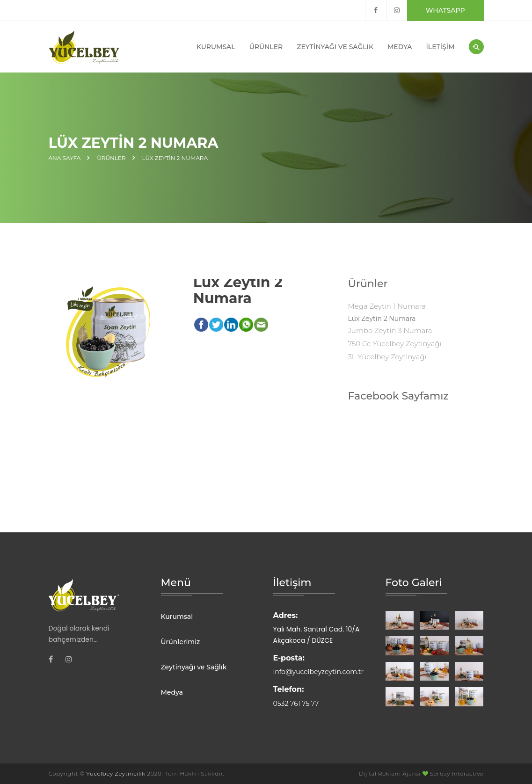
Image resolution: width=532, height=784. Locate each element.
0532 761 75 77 (296, 704)
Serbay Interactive (457, 773)
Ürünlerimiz (181, 642)
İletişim (441, 47)
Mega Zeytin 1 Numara (386, 306)
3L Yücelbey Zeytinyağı (387, 357)
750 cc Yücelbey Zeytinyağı (394, 344)
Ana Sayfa (65, 158)
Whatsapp (445, 10)
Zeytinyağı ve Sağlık (335, 47)
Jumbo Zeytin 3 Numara (390, 330)
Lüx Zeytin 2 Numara (175, 158)
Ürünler (266, 47)
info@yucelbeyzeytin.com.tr (319, 672)
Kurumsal (216, 47)
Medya (400, 47)
